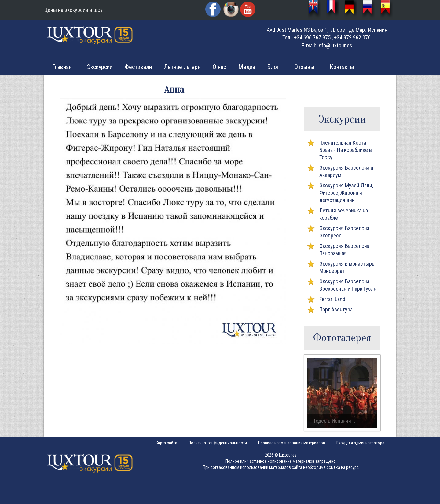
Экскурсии (100, 67)
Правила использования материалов (292, 443)
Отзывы (304, 67)
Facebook (214, 10)
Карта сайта (167, 443)
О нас (219, 67)
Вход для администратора (360, 443)
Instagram (231, 9)
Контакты (342, 67)
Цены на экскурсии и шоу (73, 10)
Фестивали (138, 67)
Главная (62, 67)
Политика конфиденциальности (218, 443)
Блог (273, 67)
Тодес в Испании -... (335, 421)
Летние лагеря (182, 67)
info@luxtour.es (335, 45)
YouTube (248, 10)
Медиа (247, 67)
